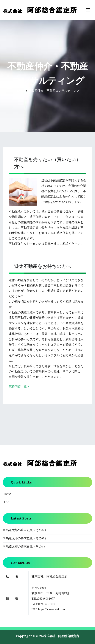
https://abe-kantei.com (52, 609)
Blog (6, 502)
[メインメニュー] (88, 10)
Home (7, 494)
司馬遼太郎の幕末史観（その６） (25, 538)
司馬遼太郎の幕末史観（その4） (25, 546)
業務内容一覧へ (19, 386)
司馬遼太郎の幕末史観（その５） (25, 530)
